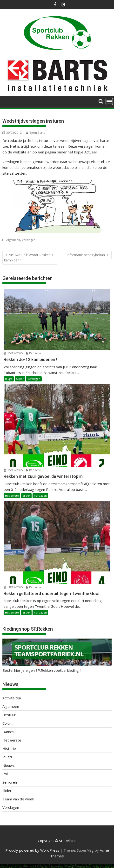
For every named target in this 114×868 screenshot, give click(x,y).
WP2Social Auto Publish (38, 866)
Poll (5, 774)
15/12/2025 (13, 353)
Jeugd (9, 379)
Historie (9, 748)
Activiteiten (12, 698)
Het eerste (12, 496)
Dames (8, 732)
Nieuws (9, 765)
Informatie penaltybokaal (86, 255)
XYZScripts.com (81, 866)
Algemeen (13, 240)
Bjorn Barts (35, 133)
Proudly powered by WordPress (32, 850)
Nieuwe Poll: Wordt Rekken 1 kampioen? (29, 257)
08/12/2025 (13, 587)
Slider (20, 379)
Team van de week (18, 799)
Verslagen (29, 240)
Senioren (10, 782)
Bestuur (9, 715)
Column (8, 723)
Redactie (33, 353)
